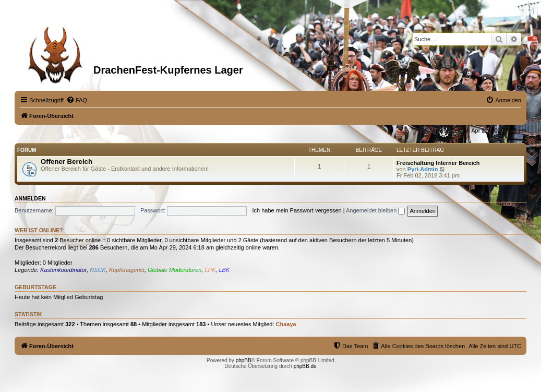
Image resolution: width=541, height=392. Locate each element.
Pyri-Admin (423, 169)
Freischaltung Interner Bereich (438, 163)
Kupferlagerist (127, 270)
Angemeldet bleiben (375, 210)
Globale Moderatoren (175, 270)
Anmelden (30, 198)
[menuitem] (77, 100)
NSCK (98, 270)
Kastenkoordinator (63, 270)
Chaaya (286, 324)
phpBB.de (305, 366)
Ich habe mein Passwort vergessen (297, 210)
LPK (211, 270)
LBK (224, 270)
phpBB (244, 360)
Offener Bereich (67, 162)
